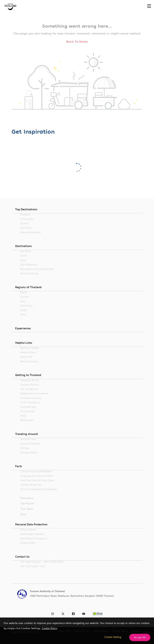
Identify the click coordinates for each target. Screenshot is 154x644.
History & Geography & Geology (38, 494)
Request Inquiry (29, 366)
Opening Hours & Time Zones (37, 485)
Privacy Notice (28, 534)
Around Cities (28, 443)
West (23, 319)
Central (25, 301)
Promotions (27, 502)
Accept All (140, 637)
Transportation (29, 457)
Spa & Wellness (29, 269)
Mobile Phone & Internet (34, 398)
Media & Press (28, 357)
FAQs (23, 420)
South (24, 314)
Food (23, 260)
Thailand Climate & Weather (37, 476)
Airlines (25, 452)
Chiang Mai (27, 223)
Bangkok (25, 219)
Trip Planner (27, 508)
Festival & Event (29, 278)
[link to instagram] (53, 613)
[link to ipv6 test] (98, 613)
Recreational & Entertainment (37, 273)
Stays (23, 519)
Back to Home (77, 42)
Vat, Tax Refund (29, 393)
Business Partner (30, 352)
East (23, 306)
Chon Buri (26, 232)
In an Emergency (30, 407)
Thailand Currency (31, 402)
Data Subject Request (32, 538)
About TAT (26, 361)
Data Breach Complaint (34, 543)
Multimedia (27, 425)
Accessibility (27, 416)
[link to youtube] (84, 613)
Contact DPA (28, 547)
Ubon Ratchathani (31, 237)
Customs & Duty (30, 389)
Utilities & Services (31, 489)
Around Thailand (30, 448)
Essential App (28, 411)
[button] (77, 209)
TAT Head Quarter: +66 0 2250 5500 (42, 566)
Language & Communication (37, 480)
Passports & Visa (30, 385)
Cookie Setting (113, 637)
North (24, 297)
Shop (23, 264)
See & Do (26, 256)
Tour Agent (27, 513)
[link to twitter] (63, 613)
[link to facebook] (73, 613)
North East (26, 310)
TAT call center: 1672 (33, 571)
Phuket (24, 228)
